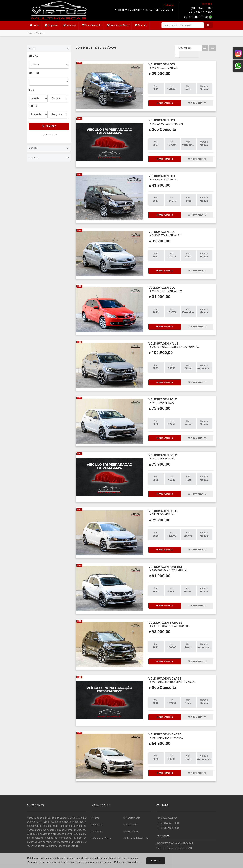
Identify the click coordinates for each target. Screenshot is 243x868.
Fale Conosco (131, 825)
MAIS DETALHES (165, 97)
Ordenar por (178, 48)
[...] (79, 840)
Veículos (70, 25)
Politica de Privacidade (136, 832)
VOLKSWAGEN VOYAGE (172, 674)
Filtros (49, 49)
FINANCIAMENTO (197, 97)
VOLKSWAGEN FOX (163, 60)
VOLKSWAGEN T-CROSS (169, 618)
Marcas (49, 148)
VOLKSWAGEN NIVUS (174, 339)
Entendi (156, 861)
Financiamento (92, 25)
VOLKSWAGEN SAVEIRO (168, 562)
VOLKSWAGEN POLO (163, 395)
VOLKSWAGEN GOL (165, 227)
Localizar (49, 126)
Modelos (49, 158)
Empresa (51, 25)
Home (34, 25)
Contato (141, 25)
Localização (130, 818)
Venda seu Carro (118, 25)
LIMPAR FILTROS (49, 134)
